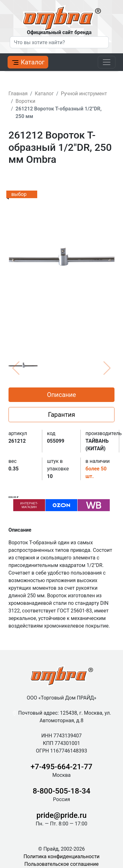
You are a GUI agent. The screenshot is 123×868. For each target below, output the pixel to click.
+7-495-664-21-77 (61, 767)
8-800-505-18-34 (62, 791)
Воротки (25, 101)
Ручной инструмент (84, 94)
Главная (18, 94)
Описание (61, 395)
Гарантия (61, 415)
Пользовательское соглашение (61, 864)
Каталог (28, 62)
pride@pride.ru (62, 815)
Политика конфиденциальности (61, 856)
